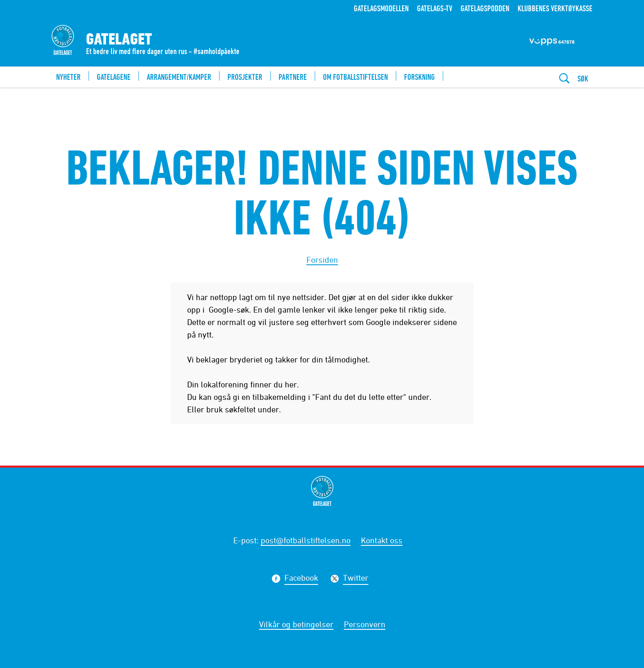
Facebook (301, 579)
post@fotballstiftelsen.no (306, 540)
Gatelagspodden (485, 8)
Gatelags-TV (435, 8)
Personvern (365, 624)
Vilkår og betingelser (296, 624)
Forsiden (322, 260)
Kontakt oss (382, 540)
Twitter (356, 579)
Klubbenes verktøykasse (555, 8)
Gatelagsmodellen (381, 8)
